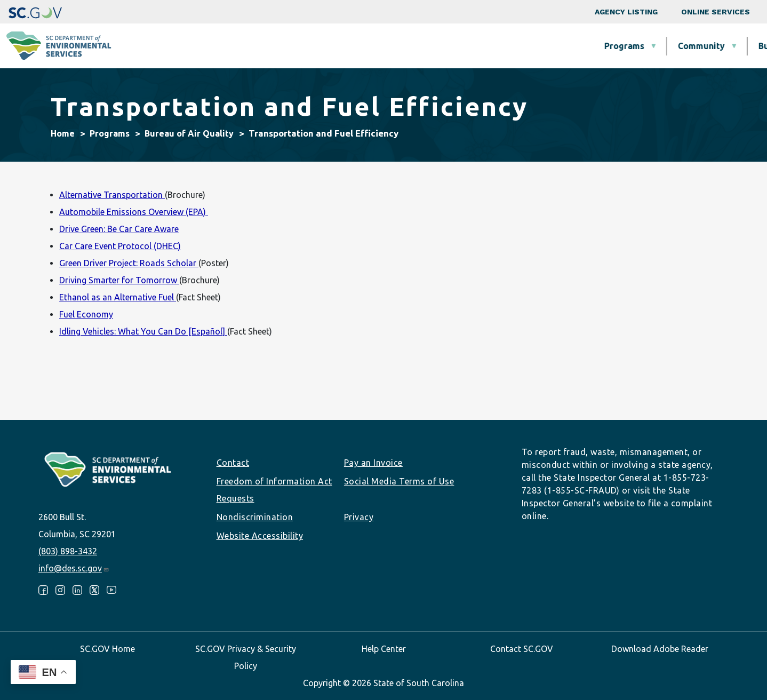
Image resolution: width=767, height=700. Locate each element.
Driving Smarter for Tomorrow (119, 280)
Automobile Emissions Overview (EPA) (134, 212)
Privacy (359, 517)
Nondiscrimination (255, 517)
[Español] (208, 331)
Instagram (60, 590)
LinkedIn (77, 590)
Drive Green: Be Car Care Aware (119, 229)
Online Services (716, 12)
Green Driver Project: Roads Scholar (129, 263)
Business (404, 46)
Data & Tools (608, 46)
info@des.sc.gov (74, 568)
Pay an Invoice (373, 463)
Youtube (111, 590)
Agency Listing (626, 12)
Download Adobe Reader (660, 649)
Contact (233, 463)
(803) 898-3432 (68, 551)
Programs (251, 46)
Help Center (384, 649)
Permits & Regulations (502, 46)
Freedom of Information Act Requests (274, 490)
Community (329, 46)
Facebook (43, 590)
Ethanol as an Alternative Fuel (118, 297)
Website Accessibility (260, 536)
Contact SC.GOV (522, 649)
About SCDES (696, 46)
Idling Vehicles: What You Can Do (124, 331)
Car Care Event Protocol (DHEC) (120, 246)
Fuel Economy (86, 314)
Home (63, 133)
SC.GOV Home (107, 649)
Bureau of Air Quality (189, 133)
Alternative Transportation (112, 195)
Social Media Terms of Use (399, 481)
